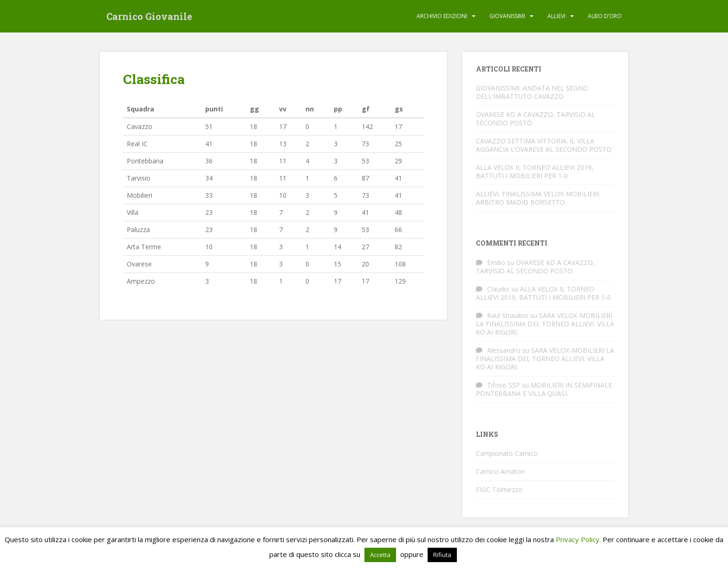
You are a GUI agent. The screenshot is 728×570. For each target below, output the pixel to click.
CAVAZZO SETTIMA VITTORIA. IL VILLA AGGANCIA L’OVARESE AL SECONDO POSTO (544, 145)
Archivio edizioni (442, 16)
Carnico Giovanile (149, 16)
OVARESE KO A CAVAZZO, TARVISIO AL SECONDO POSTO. (536, 119)
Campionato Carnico (507, 453)
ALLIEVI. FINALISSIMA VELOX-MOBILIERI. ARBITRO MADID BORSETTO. (538, 198)
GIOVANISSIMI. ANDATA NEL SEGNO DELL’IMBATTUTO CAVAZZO (532, 92)
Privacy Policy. (578, 539)
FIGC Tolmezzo (499, 489)
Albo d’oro (605, 16)
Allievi (556, 16)
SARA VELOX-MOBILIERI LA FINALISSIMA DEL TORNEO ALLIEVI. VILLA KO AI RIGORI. (545, 324)
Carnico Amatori (500, 471)
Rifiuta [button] (442, 555)
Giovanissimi (507, 16)
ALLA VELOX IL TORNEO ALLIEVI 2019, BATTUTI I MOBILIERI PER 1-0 (535, 172)
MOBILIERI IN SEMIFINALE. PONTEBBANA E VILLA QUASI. (545, 389)
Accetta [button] (380, 555)
